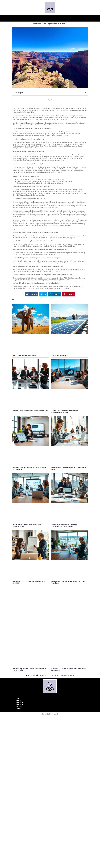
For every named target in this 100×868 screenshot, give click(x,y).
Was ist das (20, 856)
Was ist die (35, 827)
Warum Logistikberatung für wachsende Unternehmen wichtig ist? (65, 472)
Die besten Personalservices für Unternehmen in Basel (31, 471)
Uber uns (19, 858)
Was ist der (20, 852)
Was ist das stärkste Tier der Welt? (24, 386)
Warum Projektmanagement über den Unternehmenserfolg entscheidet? (64, 647)
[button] (50, 18)
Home (27, 827)
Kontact (19, 860)
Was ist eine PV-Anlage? (59, 386)
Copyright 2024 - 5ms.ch (50, 866)
